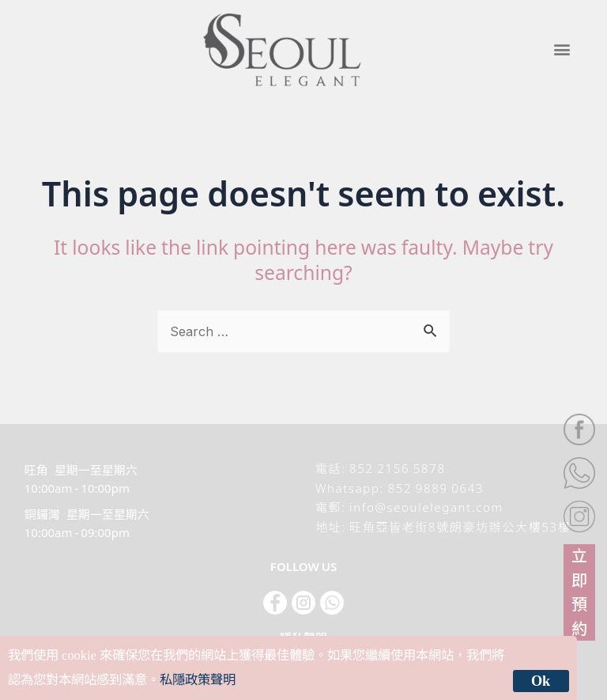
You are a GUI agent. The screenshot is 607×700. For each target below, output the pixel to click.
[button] (562, 49)
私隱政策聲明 (198, 680)
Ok (541, 681)
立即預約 (579, 591)
